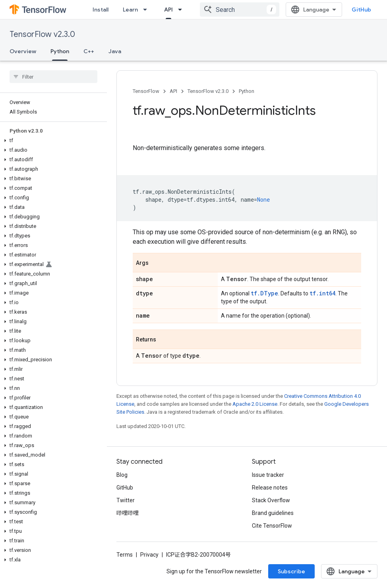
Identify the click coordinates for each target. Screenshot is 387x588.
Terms (125, 555)
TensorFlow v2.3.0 (42, 34)
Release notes (270, 488)
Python (247, 91)
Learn (130, 10)
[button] (52, 141)
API (173, 91)
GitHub (361, 10)
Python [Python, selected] (60, 51)
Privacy (149, 555)
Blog (122, 475)
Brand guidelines (273, 513)
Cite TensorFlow (272, 526)
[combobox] (240, 10)
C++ (89, 51)
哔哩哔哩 (128, 513)
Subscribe (291, 571)
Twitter (126, 500)
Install (101, 10)
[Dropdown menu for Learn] (147, 10)
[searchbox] (53, 77)
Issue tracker (268, 475)
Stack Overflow (271, 500)
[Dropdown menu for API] (182, 10)
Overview (23, 51)
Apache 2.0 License (255, 404)
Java (115, 51)
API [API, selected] (168, 10)
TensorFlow (146, 91)
